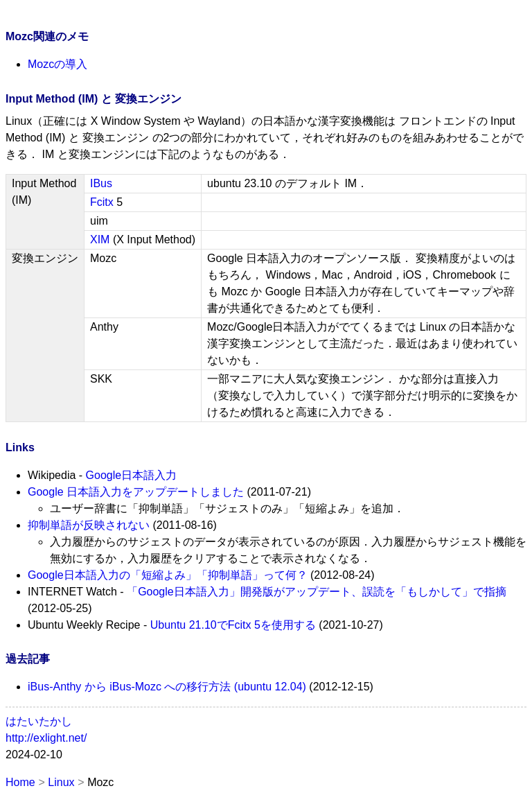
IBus (101, 183)
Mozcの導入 (57, 64)
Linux (61, 782)
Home (20, 782)
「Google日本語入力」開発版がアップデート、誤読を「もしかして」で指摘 (317, 592)
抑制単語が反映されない (89, 525)
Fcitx (102, 202)
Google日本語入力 (132, 475)
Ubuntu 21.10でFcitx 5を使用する (233, 625)
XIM (100, 239)
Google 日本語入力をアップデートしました (136, 492)
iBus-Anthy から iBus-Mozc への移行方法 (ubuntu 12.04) (167, 687)
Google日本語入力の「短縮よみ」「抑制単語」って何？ (168, 575)
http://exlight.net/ (46, 738)
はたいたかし (39, 721)
